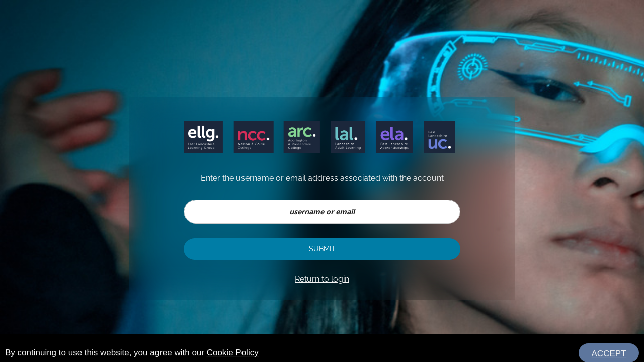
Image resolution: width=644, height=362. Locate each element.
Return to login (322, 279)
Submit (322, 249)
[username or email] (322, 212)
